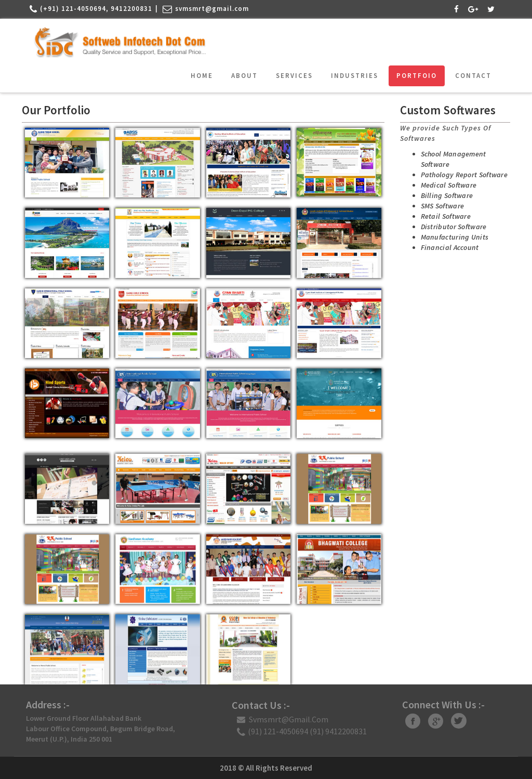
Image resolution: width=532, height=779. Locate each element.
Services (294, 76)
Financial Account (445, 247)
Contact (473, 76)
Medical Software (444, 185)
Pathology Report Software (459, 175)
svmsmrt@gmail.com (212, 9)
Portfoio (417, 76)
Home (202, 76)
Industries (355, 76)
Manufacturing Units (450, 237)
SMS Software (437, 206)
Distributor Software (449, 227)
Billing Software (442, 195)
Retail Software (441, 216)
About (244, 76)
